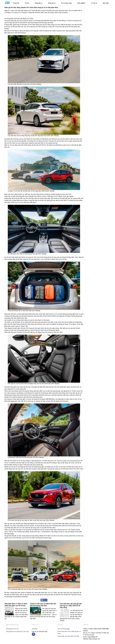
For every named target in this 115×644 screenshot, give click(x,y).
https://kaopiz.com (94, 639)
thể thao (54, 139)
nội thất (20, 198)
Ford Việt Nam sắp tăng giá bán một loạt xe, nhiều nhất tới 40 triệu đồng (71, 606)
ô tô (21, 528)
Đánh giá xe (52, 3)
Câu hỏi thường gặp (64, 629)
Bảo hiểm (106, 3)
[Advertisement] (99, 16)
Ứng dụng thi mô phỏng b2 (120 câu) (17, 631)
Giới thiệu (35, 629)
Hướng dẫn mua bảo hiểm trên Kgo (68, 636)
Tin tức (27, 3)
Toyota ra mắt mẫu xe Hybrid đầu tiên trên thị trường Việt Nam (43, 605)
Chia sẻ (44, 600)
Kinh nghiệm (81, 3)
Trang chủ (16, 3)
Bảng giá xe (39, 3)
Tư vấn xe (94, 3)
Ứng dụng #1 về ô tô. (13, 629)
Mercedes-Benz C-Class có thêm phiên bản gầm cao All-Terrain (16, 605)
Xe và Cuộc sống (66, 3)
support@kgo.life (92, 637)
